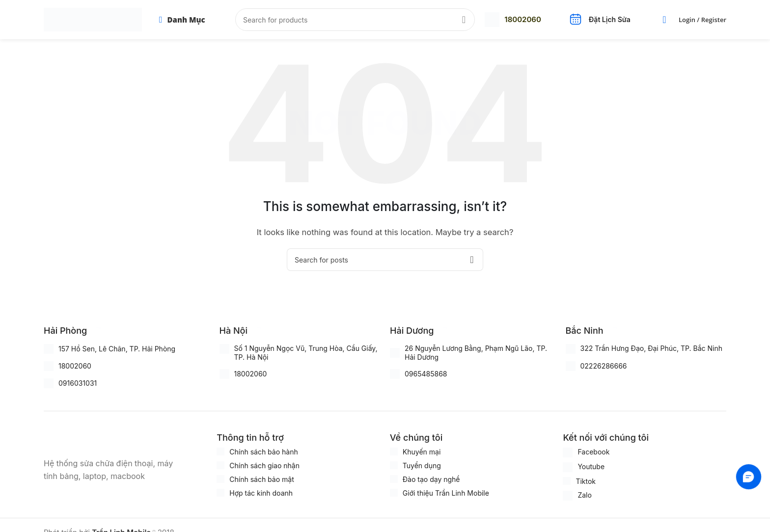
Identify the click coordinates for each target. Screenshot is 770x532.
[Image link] (93, 439)
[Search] (355, 20)
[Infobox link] (513, 20)
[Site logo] (93, 19)
